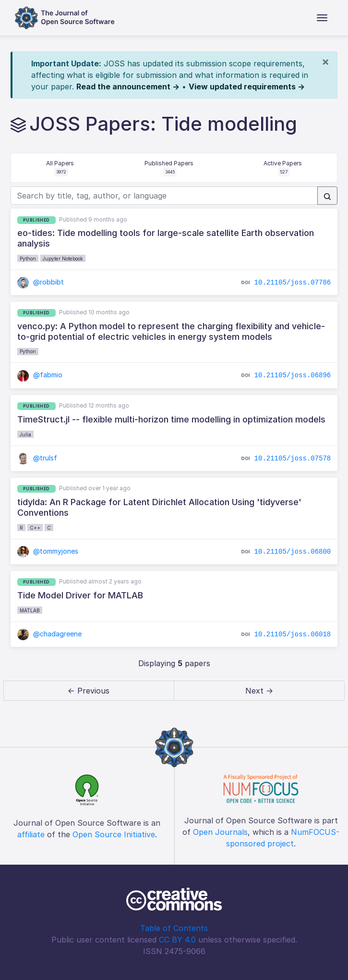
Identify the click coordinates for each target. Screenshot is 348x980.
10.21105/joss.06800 (293, 551)
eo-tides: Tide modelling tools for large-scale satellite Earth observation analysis (166, 238)
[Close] (325, 62)
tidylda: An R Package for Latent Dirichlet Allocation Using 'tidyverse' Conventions (159, 507)
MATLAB (30, 610)
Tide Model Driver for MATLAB (80, 595)
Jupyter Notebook (63, 259)
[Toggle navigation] (322, 18)
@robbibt (41, 282)
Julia (25, 434)
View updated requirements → (247, 87)
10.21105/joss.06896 (293, 375)
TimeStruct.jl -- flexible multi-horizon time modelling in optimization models (171, 419)
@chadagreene (50, 634)
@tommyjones (48, 551)
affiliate (31, 834)
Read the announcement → (128, 87)
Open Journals (220, 832)
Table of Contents (174, 928)
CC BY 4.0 (177, 940)
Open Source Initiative (114, 834)
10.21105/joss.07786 (293, 282)
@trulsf (37, 458)
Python (28, 259)
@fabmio (40, 375)
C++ (35, 528)
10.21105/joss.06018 (293, 634)
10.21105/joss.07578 (293, 458)
